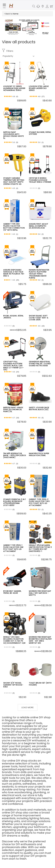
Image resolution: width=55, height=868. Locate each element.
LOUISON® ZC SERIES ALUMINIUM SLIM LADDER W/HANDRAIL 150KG (14, 88)
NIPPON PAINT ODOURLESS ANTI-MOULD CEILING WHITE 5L (14, 135)
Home (16, 14)
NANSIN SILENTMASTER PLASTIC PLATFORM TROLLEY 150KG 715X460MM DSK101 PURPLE (39, 274)
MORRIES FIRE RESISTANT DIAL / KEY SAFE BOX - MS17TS (40, 593)
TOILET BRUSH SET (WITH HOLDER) (40, 684)
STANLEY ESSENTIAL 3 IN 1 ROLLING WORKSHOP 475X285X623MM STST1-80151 (15, 502)
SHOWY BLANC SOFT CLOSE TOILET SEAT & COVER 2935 (39, 318)
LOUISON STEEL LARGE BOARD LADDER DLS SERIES (39, 88)
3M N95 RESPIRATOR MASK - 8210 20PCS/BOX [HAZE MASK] (15, 455)
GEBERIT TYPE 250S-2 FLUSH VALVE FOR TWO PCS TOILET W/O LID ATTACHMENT (39, 502)
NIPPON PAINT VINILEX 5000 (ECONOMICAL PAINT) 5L (13, 410)
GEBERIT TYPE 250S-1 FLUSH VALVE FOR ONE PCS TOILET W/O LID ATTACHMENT (13, 548)
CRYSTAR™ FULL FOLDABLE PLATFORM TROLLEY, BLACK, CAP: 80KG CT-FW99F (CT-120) (14, 366)
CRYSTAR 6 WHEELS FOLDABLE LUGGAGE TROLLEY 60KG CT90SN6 (40, 180)
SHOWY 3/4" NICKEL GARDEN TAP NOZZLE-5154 (13, 685)
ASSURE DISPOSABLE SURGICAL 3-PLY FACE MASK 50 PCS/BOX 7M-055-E (14, 273)
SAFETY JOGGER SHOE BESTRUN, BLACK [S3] (39, 408)
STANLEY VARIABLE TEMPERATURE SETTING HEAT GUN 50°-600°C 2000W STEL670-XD (14, 181)
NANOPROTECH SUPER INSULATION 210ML (39, 454)
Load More (27, 707)
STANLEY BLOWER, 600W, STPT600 (40, 133)
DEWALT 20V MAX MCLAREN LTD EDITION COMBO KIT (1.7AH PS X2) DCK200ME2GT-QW (14, 640)
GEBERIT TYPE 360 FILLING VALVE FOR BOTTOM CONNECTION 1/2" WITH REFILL (14, 227)
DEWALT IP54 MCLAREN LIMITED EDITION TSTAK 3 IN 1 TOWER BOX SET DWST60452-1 (40, 548)
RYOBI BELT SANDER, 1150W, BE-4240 (12, 592)
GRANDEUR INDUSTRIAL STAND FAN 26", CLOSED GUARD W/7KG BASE (40, 364)
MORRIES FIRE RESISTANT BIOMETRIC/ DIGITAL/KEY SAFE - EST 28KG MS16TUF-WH (40, 640)
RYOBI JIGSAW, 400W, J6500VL (13, 317)
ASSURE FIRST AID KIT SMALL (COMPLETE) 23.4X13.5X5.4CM (39, 226)
